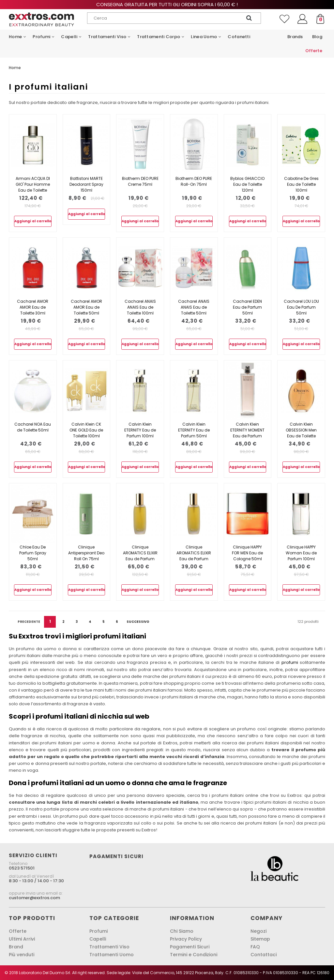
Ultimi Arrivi (22, 939)
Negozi (258, 931)
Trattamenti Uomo (112, 955)
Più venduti (22, 955)
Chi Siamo (182, 931)
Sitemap (260, 939)
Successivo (138, 622)
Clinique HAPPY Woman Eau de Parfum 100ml (301, 553)
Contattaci (264, 955)
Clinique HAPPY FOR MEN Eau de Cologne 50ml (247, 553)
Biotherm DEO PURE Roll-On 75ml (194, 181)
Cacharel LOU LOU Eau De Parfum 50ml (301, 307)
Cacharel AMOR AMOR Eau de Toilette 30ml (33, 307)
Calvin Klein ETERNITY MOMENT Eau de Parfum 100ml (247, 433)
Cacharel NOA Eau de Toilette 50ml (33, 427)
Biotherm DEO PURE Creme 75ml (140, 181)
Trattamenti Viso (109, 947)
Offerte (18, 931)
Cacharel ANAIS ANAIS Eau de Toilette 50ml (194, 307)
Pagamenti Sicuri (190, 947)
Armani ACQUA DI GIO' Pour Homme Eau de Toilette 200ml (33, 187)
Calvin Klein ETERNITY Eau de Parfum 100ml (140, 430)
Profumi (99, 931)
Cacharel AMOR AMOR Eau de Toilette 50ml (86, 307)
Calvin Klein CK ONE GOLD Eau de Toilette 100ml (86, 430)
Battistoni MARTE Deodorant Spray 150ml (86, 184)
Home (15, 68)
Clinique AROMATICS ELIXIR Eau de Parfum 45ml (194, 556)
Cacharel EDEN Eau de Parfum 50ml (247, 307)
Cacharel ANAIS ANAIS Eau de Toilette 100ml (140, 307)
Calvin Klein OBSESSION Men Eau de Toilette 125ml (301, 433)
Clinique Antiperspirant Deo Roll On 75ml (86, 553)
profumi (290, 662)
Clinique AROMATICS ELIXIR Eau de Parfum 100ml (140, 556)
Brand (16, 947)
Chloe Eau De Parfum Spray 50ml (33, 553)
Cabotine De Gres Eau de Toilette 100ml (301, 184)
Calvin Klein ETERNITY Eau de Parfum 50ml (194, 430)
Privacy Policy (186, 939)
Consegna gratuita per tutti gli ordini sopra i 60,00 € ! (167, 4)
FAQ (255, 947)
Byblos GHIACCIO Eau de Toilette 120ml (247, 184)
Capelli (98, 939)
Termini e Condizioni (194, 955)
